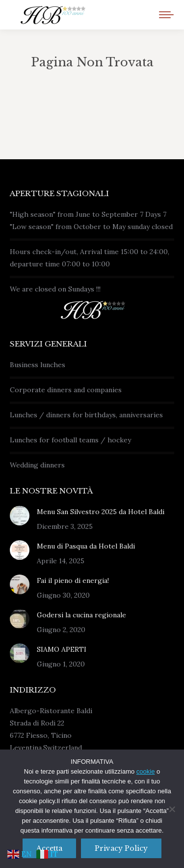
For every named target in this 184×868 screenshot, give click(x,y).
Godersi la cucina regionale (81, 615)
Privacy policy (121, 848)
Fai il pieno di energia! (73, 580)
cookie (146, 771)
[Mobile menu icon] (166, 15)
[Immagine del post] (20, 516)
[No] (172, 809)
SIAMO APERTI (62, 649)
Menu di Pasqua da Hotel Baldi (86, 546)
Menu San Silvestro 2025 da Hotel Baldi (101, 512)
